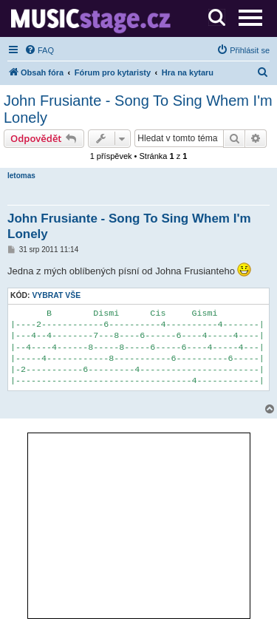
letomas (21, 176)
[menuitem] (39, 50)
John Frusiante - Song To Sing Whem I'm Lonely (138, 109)
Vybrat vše (56, 295)
